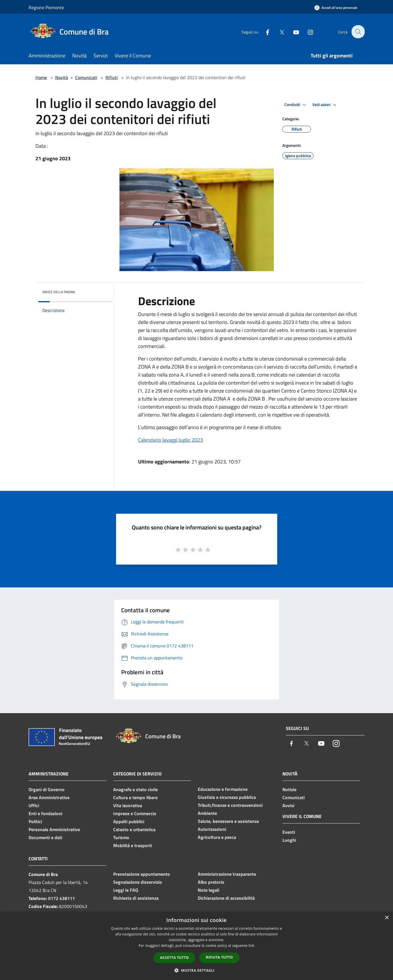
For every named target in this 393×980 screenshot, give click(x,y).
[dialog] (196, 946)
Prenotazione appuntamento (142, 874)
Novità (62, 77)
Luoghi (289, 840)
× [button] (387, 918)
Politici (35, 821)
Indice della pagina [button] (59, 292)
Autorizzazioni (212, 829)
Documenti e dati (45, 837)
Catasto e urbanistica (134, 829)
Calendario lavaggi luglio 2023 (170, 440)
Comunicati (86, 77)
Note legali (209, 890)
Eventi (289, 832)
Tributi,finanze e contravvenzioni (230, 805)
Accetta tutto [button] (174, 958)
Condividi (296, 105)
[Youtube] (293, 32)
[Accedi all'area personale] (336, 8)
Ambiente (207, 813)
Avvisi (288, 805)
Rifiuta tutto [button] (219, 957)
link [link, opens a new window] (251, 946)
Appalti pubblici (129, 821)
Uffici (34, 805)
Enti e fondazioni (45, 813)
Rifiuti (112, 77)
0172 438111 (61, 898)
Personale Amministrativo (54, 829)
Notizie (289, 789)
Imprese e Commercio (135, 813)
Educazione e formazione (223, 789)
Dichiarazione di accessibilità (226, 898)
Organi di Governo (47, 789)
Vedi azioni (325, 105)
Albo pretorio (211, 882)
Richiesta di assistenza (136, 898)
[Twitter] (278, 32)
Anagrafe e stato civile (135, 789)
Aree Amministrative (49, 797)
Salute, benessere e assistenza (228, 821)
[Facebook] (264, 32)
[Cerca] (358, 32)
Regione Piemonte (46, 7)
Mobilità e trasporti (133, 845)
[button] (197, 970)
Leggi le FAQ (126, 890)
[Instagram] (307, 32)
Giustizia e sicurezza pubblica (227, 797)
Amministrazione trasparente (227, 874)
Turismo (121, 837)
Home (41, 77)
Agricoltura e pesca (217, 837)
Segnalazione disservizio (138, 882)
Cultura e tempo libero (135, 797)
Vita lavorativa (128, 805)
